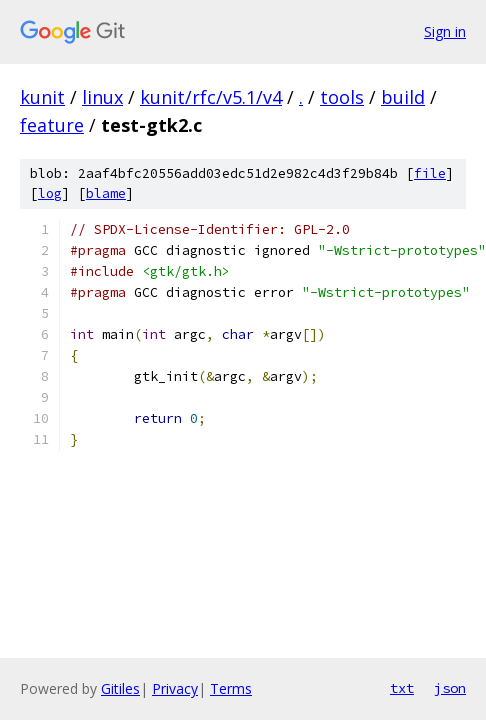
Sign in (445, 31)
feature (52, 125)
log (50, 193)
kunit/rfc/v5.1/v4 (211, 97)
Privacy (175, 688)
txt (402, 688)
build (403, 97)
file (430, 173)
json (450, 688)
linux (102, 97)
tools (342, 97)
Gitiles (120, 688)
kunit (42, 97)
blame (106, 193)
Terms (231, 688)
